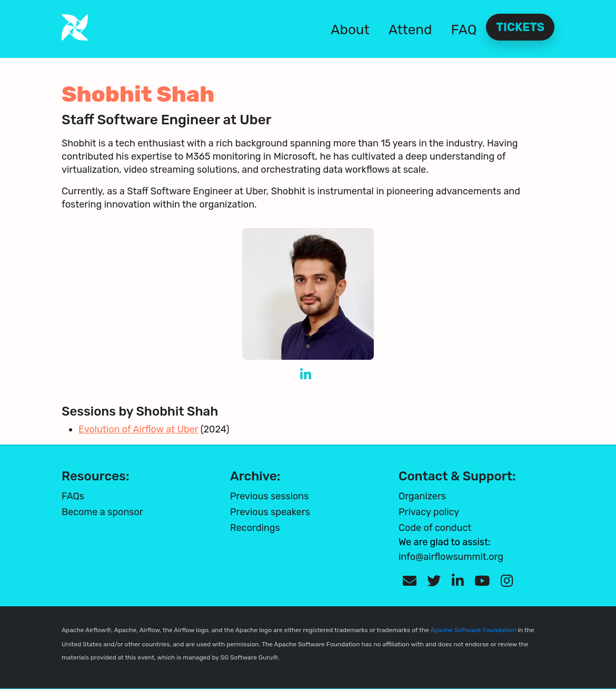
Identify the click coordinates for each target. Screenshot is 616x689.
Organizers (422, 496)
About (350, 30)
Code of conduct (435, 528)
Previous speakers (270, 512)
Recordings (255, 528)
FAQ (464, 30)
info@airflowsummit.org (451, 557)
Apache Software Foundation (473, 630)
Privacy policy (429, 512)
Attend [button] (410, 30)
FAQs (73, 496)
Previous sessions (269, 496)
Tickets (520, 27)
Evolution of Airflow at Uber (138, 429)
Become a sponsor (102, 512)
